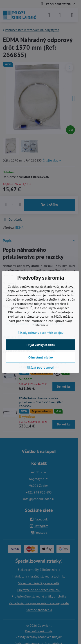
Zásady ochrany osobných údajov (41, 333)
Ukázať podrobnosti (41, 367)
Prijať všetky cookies (41, 345)
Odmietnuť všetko (41, 357)
